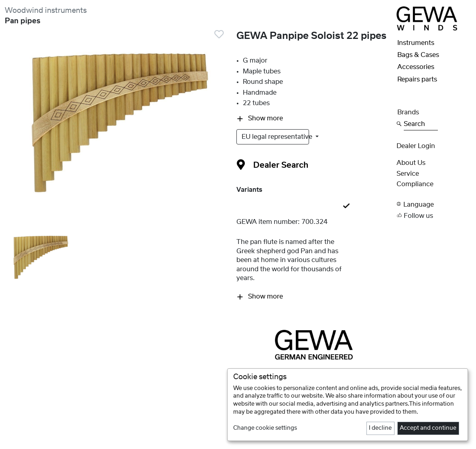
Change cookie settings (265, 428)
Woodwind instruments (46, 11)
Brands (408, 112)
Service (408, 174)
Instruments (416, 43)
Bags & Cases (418, 55)
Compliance (415, 184)
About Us (411, 163)
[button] (434, 204)
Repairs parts (417, 79)
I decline (380, 428)
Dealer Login (416, 146)
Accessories (416, 67)
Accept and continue (428, 428)
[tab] (314, 207)
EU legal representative (276, 137)
